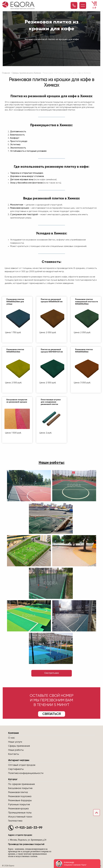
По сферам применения (21, 784)
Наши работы (16, 750)
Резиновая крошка (18, 809)
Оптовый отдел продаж (22, 765)
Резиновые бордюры (20, 800)
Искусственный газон (20, 817)
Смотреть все (51, 673)
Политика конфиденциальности (26, 773)
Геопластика (15, 821)
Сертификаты (16, 769)
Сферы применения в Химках (26, 73)
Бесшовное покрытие (20, 788)
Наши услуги (15, 742)
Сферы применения (19, 746)
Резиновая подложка (20, 796)
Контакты (13, 754)
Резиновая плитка (18, 792)
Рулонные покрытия (19, 805)
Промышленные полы (20, 813)
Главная (6, 73)
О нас (11, 738)
